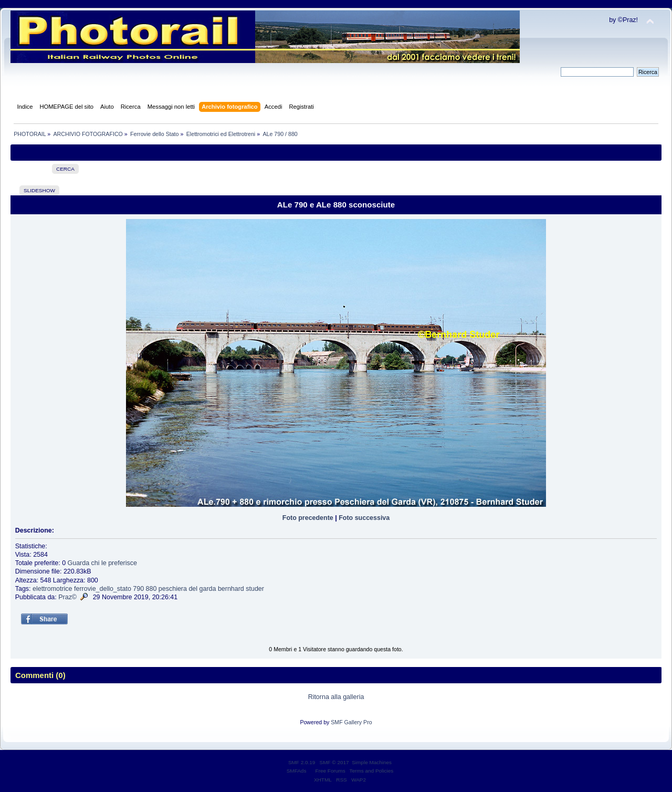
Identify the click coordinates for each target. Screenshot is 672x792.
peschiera (173, 589)
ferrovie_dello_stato (103, 589)
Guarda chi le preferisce (102, 563)
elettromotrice (52, 589)
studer (255, 589)
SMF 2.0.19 (302, 762)
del (193, 589)
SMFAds (297, 771)
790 (138, 589)
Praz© (67, 597)
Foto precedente (308, 518)
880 (151, 589)
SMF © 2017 (334, 762)
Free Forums (330, 771)
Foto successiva (364, 518)
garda (208, 589)
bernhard (231, 589)
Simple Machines (372, 762)
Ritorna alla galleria (336, 697)
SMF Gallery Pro (351, 722)
